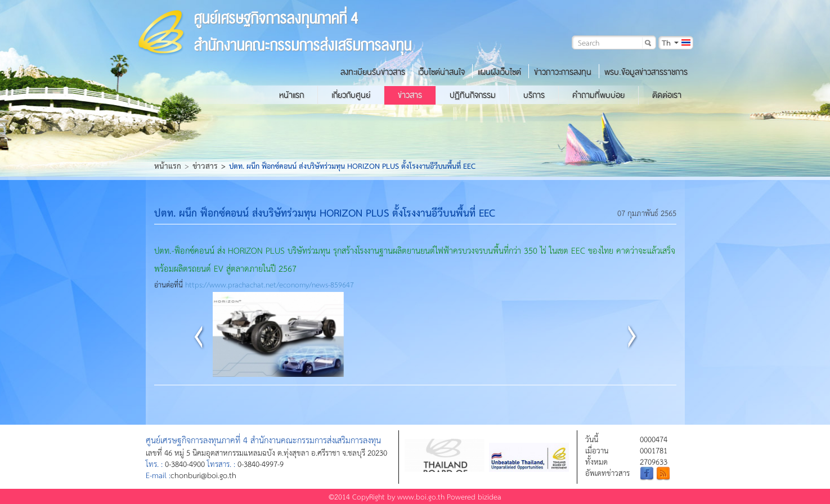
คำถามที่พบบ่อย (598, 95)
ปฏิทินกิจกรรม (473, 95)
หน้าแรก (291, 95)
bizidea (490, 496)
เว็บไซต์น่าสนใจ (441, 72)
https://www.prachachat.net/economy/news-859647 (270, 284)
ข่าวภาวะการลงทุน (563, 72)
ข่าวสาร (410, 95)
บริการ (534, 95)
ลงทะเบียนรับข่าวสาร (373, 72)
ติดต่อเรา (667, 95)
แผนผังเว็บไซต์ (499, 72)
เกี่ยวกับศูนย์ (351, 95)
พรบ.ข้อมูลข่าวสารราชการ (646, 72)
